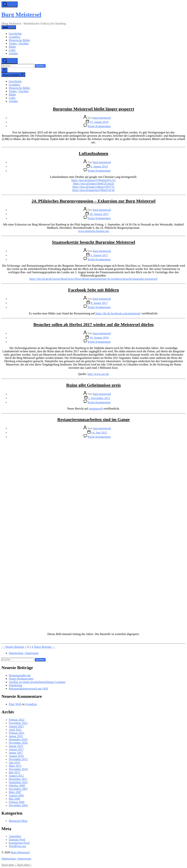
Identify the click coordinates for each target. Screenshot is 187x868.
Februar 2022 (17, 720)
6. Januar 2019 (99, 166)
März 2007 (15, 792)
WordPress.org (17, 846)
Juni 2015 (15, 762)
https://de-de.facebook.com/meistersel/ (118, 313)
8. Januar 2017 (99, 303)
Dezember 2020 (18, 739)
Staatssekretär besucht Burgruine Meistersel (93, 242)
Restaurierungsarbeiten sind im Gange (94, 419)
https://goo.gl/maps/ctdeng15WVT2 (94, 187)
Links (12, 50)
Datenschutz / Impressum (24, 653)
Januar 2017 (16, 753)
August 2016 (16, 756)
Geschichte (15, 34)
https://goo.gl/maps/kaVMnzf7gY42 (93, 190)
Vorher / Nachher (19, 43)
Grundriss (15, 37)
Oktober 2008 (17, 786)
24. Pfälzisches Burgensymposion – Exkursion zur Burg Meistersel (93, 201)
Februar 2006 (17, 802)
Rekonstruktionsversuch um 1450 (28, 689)
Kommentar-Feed (19, 843)
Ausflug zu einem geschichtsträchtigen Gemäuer (37, 682)
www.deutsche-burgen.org (93, 231)
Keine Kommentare (99, 126)
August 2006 (16, 795)
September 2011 (18, 782)
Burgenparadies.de (20, 675)
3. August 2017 (99, 255)
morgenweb (96, 409)
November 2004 (18, 805)
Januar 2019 (16, 746)
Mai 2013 (14, 772)
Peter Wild (15, 704)
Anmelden (15, 836)
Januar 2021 (16, 736)
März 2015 (15, 766)
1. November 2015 (99, 398)
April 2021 (15, 730)
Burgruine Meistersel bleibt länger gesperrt (94, 109)
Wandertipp (16, 685)
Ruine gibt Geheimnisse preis (94, 385)
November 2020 (18, 743)
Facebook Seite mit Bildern (93, 290)
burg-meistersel (102, 118)
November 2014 (18, 769)
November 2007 (18, 789)
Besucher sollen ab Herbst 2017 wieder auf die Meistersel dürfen (93, 324)
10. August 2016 (99, 338)
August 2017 (16, 749)
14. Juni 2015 (99, 433)
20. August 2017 (99, 214)
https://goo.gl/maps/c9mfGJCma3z (93, 183)
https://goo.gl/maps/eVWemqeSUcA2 (93, 180)
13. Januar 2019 (99, 122)
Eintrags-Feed (17, 840)
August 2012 (16, 776)
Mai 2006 (14, 799)
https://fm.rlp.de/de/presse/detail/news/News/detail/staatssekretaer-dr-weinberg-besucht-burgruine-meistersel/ (93, 279)
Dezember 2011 (18, 779)
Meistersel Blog (18, 821)
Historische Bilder (19, 40)
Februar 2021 (17, 733)
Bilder (12, 47)
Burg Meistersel (21, 14)
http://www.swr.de (98, 374)
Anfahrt (13, 53)
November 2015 (18, 759)
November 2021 (18, 723)
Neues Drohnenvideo (21, 679)
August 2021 (16, 726)
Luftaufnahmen (93, 153)
